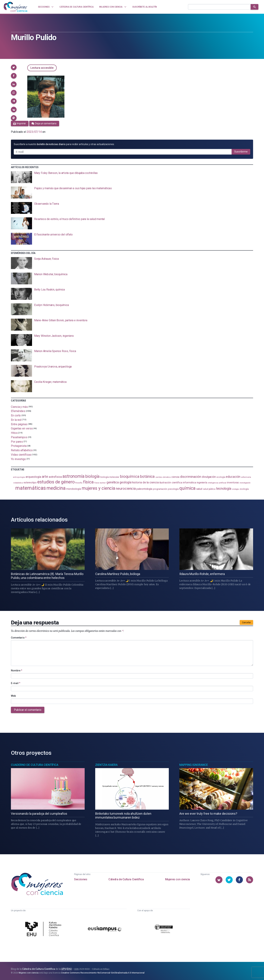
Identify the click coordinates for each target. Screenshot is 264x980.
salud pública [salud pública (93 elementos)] (209, 489)
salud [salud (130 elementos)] (199, 489)
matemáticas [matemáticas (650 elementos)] (31, 488)
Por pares (17, 441)
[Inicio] (15, 7)
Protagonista (19, 446)
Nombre (17, 671)
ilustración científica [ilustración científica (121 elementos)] (171, 483)
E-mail (16, 683)
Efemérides (18, 411)
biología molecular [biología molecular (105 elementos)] (110, 477)
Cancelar (246, 623)
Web (13, 696)
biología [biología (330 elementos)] (92, 476)
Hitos (14, 433)
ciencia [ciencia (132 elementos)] (175, 477)
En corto (16, 415)
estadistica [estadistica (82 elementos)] (18, 483)
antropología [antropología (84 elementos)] (19, 477)
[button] (14, 67)
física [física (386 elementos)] (88, 482)
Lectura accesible (42, 68)
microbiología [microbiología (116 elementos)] (74, 489)
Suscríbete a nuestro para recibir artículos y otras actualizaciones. (64, 144)
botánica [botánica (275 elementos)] (147, 476)
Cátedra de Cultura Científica (126, 879)
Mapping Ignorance (194, 765)
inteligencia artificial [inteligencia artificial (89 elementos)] (217, 483)
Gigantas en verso (22, 428)
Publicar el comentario (28, 710)
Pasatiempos (19, 437)
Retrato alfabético (22, 450)
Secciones (81, 879)
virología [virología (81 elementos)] (235, 489)
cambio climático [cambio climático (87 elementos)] (163, 477)
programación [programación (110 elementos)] (160, 489)
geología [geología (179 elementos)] (125, 482)
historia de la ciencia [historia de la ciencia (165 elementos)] (145, 482)
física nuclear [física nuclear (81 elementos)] (100, 483)
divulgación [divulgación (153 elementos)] (209, 477)
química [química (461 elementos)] (187, 488)
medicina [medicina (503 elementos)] (56, 488)
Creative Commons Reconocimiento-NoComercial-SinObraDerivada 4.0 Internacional (103, 973)
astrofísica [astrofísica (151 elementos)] (55, 477)
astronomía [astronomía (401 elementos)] (73, 476)
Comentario (19, 638)
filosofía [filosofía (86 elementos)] (79, 483)
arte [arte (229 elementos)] (45, 477)
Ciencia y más (19, 407)
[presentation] (132, 177)
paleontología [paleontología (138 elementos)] (144, 489)
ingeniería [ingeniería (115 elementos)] (202, 483)
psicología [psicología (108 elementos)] (173, 489)
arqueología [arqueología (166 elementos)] (33, 477)
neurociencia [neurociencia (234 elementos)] (126, 489)
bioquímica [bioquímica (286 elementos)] (130, 476)
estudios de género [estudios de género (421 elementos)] (56, 482)
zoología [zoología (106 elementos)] (244, 489)
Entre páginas (19, 424)
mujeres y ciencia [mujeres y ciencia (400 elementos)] (98, 488)
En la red (16, 420)
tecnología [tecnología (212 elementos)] (224, 489)
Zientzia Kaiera (106, 765)
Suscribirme (241, 152)
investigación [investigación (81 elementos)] (245, 483)
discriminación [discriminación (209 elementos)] (191, 477)
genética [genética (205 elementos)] (113, 482)
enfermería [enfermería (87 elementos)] (246, 477)
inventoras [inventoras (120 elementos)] (233, 483)
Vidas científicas (21, 455)
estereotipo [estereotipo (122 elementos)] (30, 483)
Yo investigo (18, 459)
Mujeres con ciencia (177, 879)
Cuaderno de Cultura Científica (35, 765)
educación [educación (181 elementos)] (233, 477)
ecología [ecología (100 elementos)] (221, 477)
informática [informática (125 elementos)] (189, 483)
